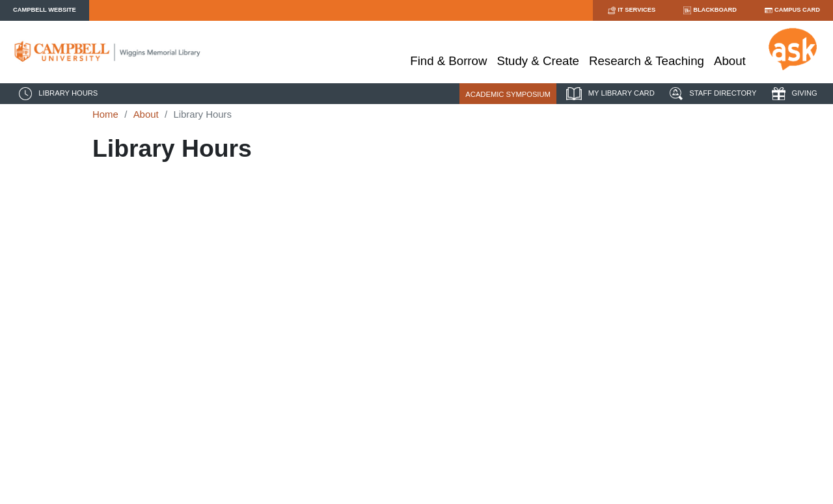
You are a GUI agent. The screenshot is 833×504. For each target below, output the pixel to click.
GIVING (793, 94)
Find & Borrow (448, 61)
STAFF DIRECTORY (711, 94)
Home (105, 114)
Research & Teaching (647, 61)
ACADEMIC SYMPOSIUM (508, 94)
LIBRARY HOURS (57, 94)
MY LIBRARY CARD (609, 94)
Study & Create (538, 61)
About (730, 61)
